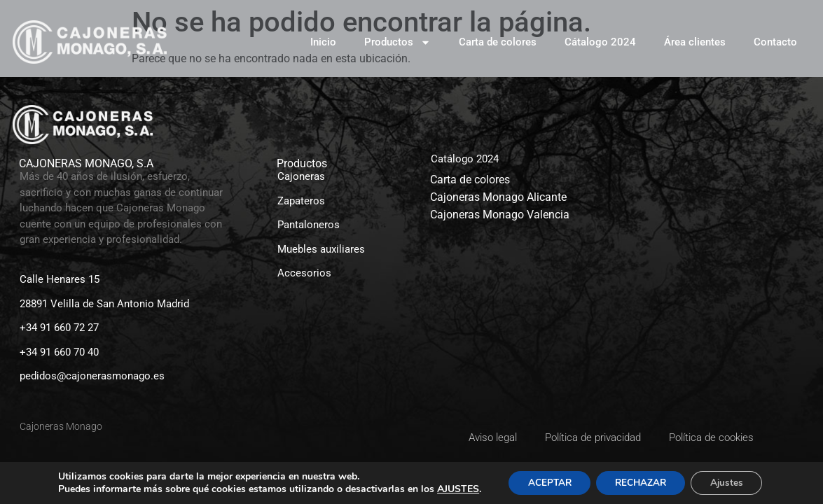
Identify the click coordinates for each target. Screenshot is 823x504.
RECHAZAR (641, 482)
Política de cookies (711, 437)
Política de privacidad (593, 437)
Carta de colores (498, 42)
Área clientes (695, 42)
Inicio (323, 42)
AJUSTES (450, 489)
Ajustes (732, 482)
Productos (397, 42)
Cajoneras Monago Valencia (500, 215)
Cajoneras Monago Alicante (498, 197)
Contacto (775, 42)
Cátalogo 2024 (600, 42)
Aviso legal (493, 437)
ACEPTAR (544, 482)
